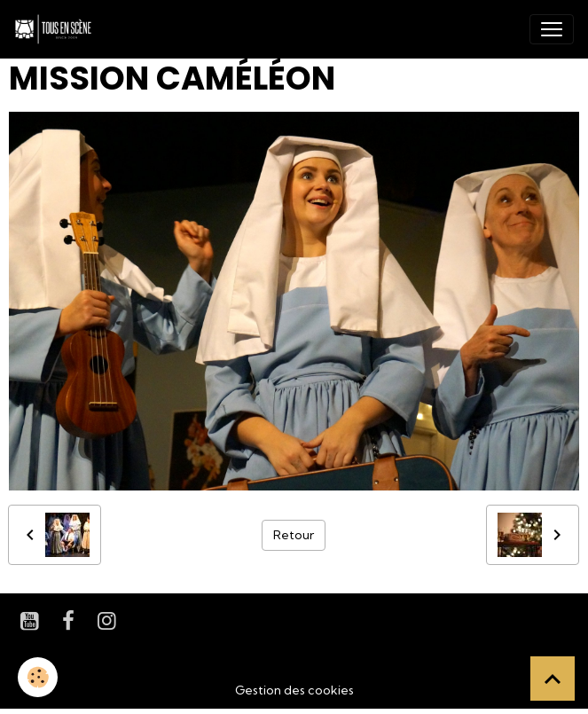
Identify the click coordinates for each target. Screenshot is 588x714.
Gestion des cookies (294, 690)
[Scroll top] (553, 679)
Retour (294, 535)
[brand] (57, 29)
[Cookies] (38, 677)
